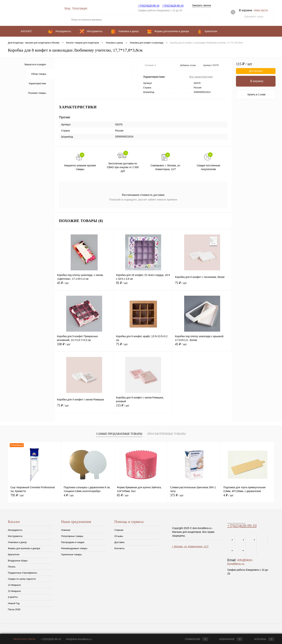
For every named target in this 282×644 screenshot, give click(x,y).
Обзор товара (39, 74)
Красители (14, 554)
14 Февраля (14, 585)
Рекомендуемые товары (74, 548)
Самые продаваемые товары (119, 434)
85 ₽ (123, 495)
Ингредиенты (15, 530)
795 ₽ (17, 495)
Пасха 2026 (14, 609)
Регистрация (80, 8)
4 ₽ (69, 495)
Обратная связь (22, 639)
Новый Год (14, 603)
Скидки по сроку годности (22, 579)
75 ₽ (202, 285)
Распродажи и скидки (73, 542)
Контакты (119, 548)
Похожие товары (37, 93)
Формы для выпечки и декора (24, 548)
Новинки (66, 530)
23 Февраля (14, 591)
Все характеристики (201, 77)
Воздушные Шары (18, 561)
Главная (119, 530)
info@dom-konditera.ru (240, 562)
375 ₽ (177, 495)
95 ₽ (143, 285)
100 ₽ (84, 346)
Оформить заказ (254, 17)
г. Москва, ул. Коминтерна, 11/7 (190, 546)
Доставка (119, 542)
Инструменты (15, 536)
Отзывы (119, 536)
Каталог (26, 31)
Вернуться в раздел (35, 64)
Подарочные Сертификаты (22, 573)
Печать (12, 567)
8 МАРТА (13, 597)
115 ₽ (143, 408)
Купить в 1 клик (256, 94)
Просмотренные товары (166, 434)
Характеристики (37, 83)
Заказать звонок (202, 5)
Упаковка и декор (17, 542)
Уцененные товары (71, 554)
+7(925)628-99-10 (149, 6)
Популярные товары (72, 536)
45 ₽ (84, 285)
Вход (67, 8)
